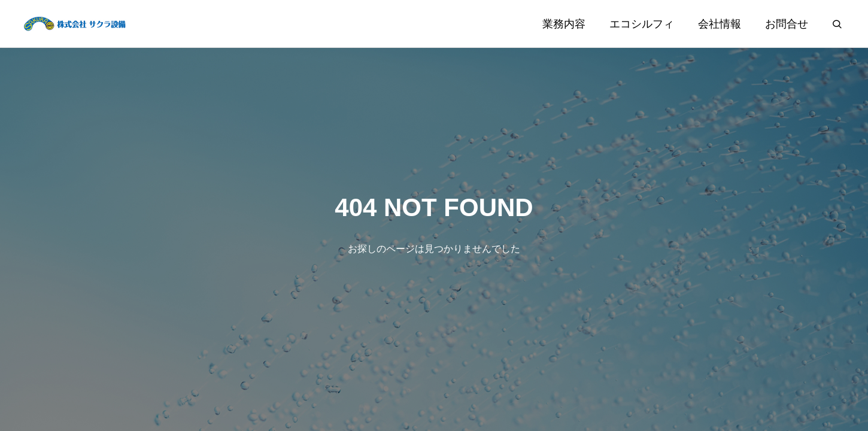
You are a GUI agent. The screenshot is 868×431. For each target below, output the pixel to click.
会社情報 (720, 24)
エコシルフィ (642, 24)
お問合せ (787, 24)
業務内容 (564, 24)
